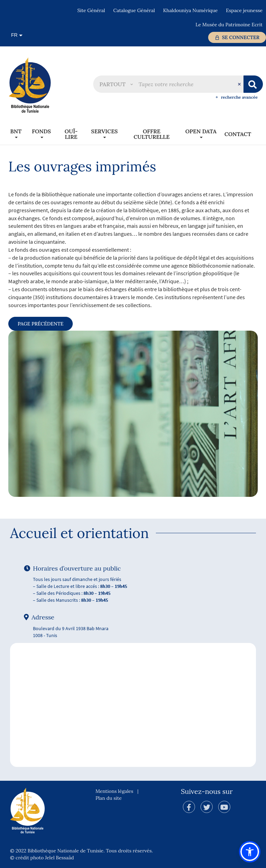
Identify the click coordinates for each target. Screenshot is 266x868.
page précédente (41, 324)
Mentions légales (114, 791)
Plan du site (109, 798)
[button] (116, 84)
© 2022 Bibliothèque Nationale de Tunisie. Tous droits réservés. (81, 851)
